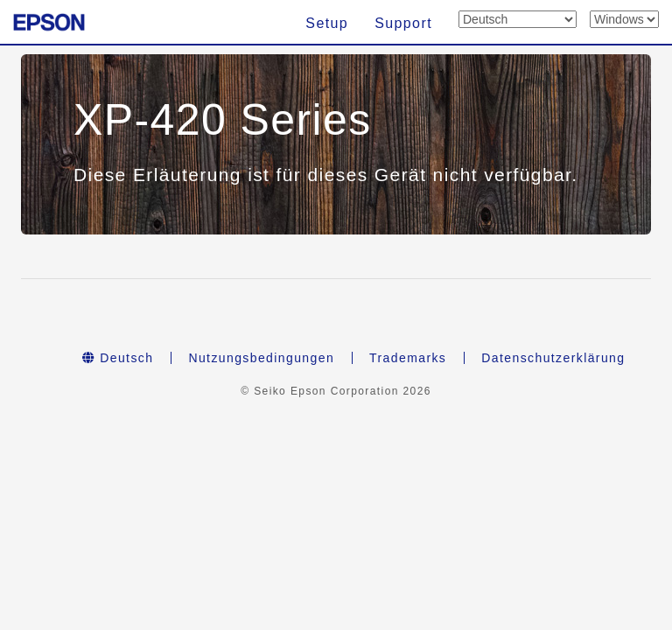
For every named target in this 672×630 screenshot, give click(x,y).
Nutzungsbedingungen (261, 358)
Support (403, 23)
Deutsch (118, 358)
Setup (327, 23)
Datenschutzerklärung (553, 358)
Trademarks (408, 358)
